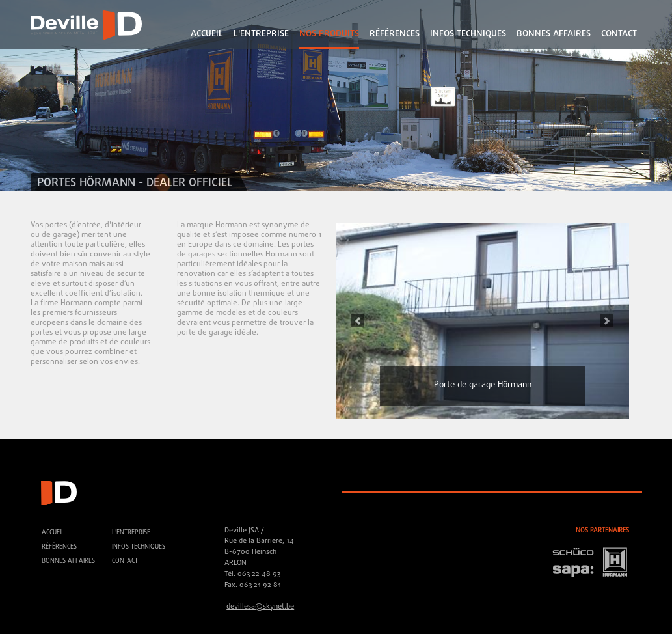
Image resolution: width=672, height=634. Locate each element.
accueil (207, 34)
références (395, 34)
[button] (358, 321)
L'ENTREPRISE (261, 34)
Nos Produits (329, 34)
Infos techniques (468, 34)
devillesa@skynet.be (260, 607)
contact (619, 34)
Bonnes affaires (554, 34)
